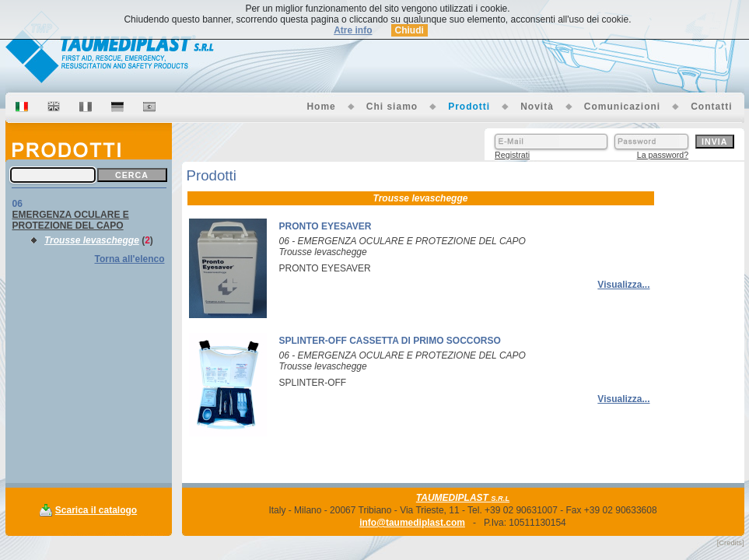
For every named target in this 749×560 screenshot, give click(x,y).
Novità (537, 107)
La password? (663, 155)
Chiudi (409, 30)
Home (321, 107)
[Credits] (731, 543)
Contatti (711, 107)
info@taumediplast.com (412, 523)
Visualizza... (623, 285)
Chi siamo (392, 107)
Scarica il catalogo (96, 510)
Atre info (353, 30)
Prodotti (469, 107)
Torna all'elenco (130, 259)
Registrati (512, 155)
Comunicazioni (622, 107)
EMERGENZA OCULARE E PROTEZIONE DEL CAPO (71, 220)
